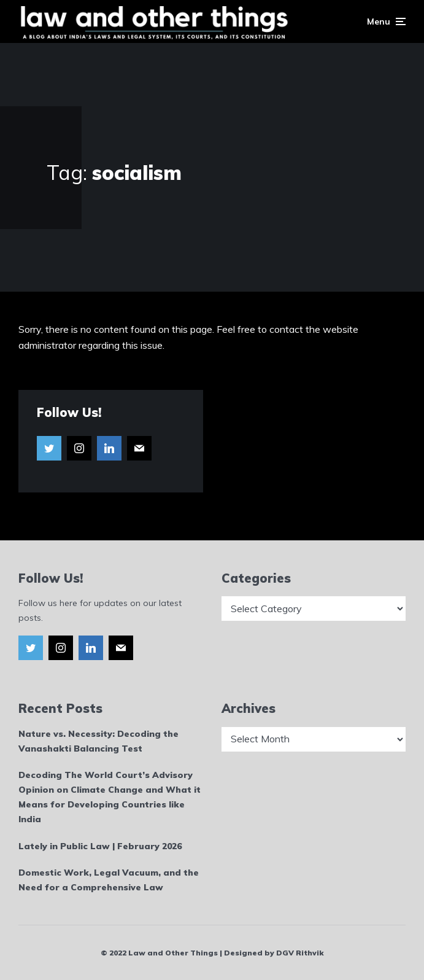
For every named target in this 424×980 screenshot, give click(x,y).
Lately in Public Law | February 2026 (100, 846)
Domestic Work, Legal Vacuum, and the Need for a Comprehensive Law (109, 880)
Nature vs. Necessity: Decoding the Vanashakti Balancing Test (98, 741)
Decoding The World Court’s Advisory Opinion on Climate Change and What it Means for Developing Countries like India (110, 797)
